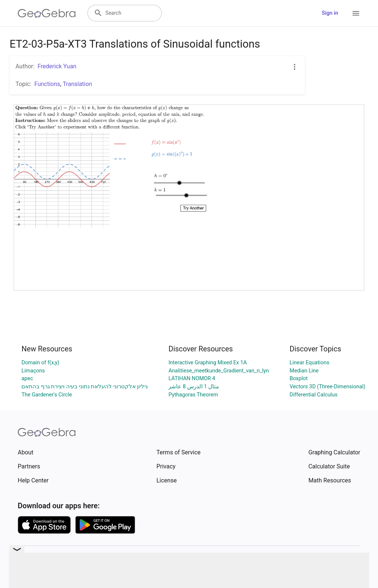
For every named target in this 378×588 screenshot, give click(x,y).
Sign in (330, 13)
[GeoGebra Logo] (47, 13)
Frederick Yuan (57, 66)
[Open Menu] (356, 13)
